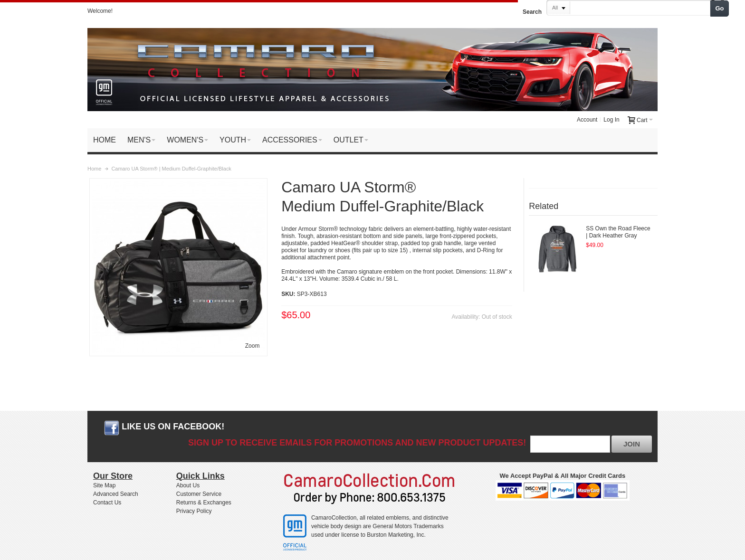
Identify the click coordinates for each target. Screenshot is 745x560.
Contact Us (107, 503)
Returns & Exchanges (204, 503)
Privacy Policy (194, 511)
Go (720, 8)
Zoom (253, 346)
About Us (188, 485)
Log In (611, 120)
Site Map (104, 485)
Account (587, 120)
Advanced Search (116, 494)
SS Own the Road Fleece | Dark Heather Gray (618, 232)
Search (532, 12)
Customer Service (199, 494)
